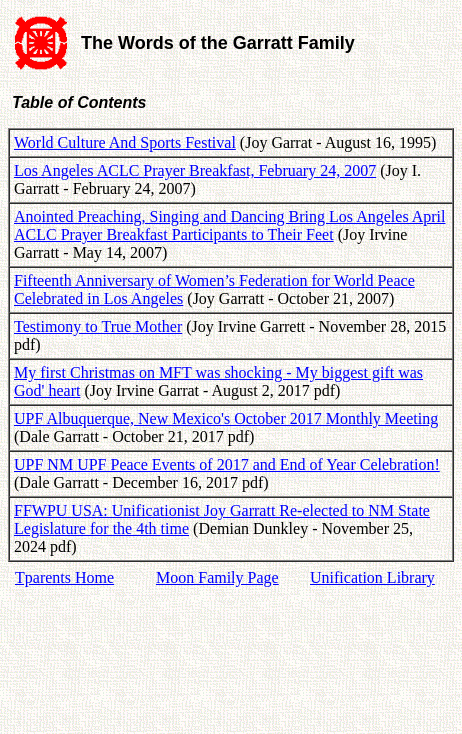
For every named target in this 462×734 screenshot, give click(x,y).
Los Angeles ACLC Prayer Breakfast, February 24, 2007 (195, 170)
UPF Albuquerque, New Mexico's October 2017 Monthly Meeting (226, 418)
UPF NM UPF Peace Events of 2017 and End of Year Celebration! (227, 464)
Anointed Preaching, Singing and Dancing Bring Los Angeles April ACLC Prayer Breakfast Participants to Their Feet (230, 225)
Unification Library (372, 577)
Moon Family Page (217, 577)
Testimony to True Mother (98, 326)
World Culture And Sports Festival (125, 142)
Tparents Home (64, 577)
